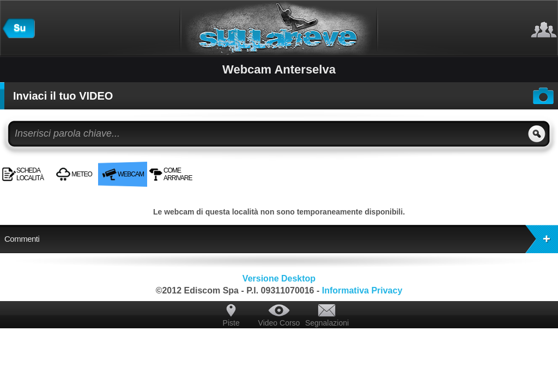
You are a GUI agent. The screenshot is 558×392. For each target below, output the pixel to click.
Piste (231, 323)
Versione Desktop (279, 278)
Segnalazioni (327, 323)
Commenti (281, 239)
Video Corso (279, 323)
